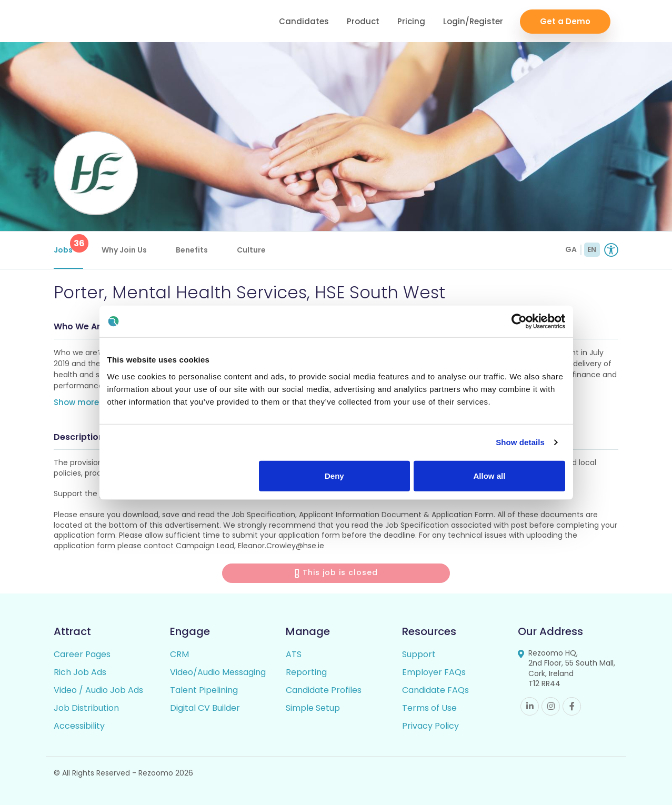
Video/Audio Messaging (218, 672)
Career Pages (82, 654)
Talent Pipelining (204, 690)
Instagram (551, 706)
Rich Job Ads (80, 672)
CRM (179, 654)
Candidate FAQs (435, 690)
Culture (251, 250)
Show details (520, 442)
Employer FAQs (434, 672)
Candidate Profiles (324, 690)
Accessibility (79, 726)
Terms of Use (429, 708)
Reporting (306, 672)
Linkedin (530, 706)
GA (571, 249)
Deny (334, 475)
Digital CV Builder (205, 708)
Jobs (68, 245)
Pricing (411, 21)
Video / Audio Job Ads (98, 690)
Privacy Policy (430, 726)
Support (419, 654)
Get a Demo (565, 21)
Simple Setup (313, 708)
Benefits (192, 250)
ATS (294, 654)
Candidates (304, 21)
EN (592, 249)
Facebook (572, 706)
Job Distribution (86, 708)
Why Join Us (124, 250)
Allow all (490, 475)
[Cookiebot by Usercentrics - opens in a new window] (519, 321)
